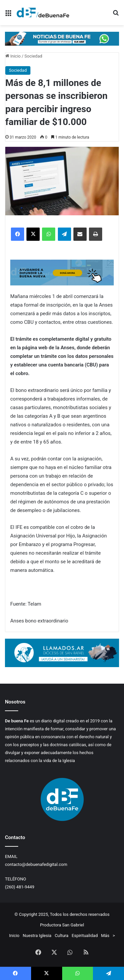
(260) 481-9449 (20, 887)
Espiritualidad (85, 936)
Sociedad (33, 56)
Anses (17, 621)
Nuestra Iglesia (37, 936)
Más (105, 936)
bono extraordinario (47, 621)
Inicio (13, 56)
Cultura (61, 936)
